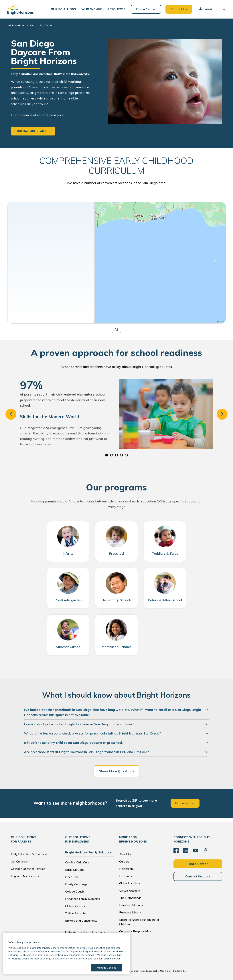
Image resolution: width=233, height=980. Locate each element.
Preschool (116, 553)
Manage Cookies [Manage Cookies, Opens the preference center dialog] (107, 968)
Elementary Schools (117, 600)
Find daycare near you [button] (33, 131)
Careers (124, 861)
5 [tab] (126, 455)
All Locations (16, 25)
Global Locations (130, 883)
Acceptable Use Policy (159, 971)
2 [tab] (112, 455)
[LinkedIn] (186, 851)
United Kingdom (130, 891)
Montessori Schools (116, 647)
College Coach (75, 891)
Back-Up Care (74, 870)
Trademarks (179, 971)
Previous (11, 414)
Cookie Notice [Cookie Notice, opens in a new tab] (112, 959)
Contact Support (198, 876)
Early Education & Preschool (29, 854)
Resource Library (130, 912)
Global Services (75, 906)
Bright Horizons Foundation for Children (139, 922)
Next (222, 414)
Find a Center (146, 9)
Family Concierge (76, 884)
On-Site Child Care (77, 862)
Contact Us (179, 9)
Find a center (185, 803)
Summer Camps (68, 647)
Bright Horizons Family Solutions (88, 852)
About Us (125, 854)
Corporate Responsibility (135, 931)
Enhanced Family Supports (83, 899)
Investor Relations (131, 905)
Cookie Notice (138, 971)
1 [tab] (107, 455)
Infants (68, 553)
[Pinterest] (206, 851)
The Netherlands (130, 898)
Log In (205, 9)
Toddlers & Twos (165, 553)
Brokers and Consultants (81, 921)
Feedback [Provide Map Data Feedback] (221, 321)
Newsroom (126, 869)
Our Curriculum (20, 861)
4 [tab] (122, 455)
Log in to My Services (25, 876)
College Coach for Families (28, 869)
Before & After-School (165, 600)
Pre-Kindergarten (68, 600)
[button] (63, 9)
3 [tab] (117, 455)
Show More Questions (116, 771)
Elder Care (72, 877)
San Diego (46, 25)
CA (32, 25)
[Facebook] (176, 851)
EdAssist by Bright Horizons (85, 932)
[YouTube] (196, 851)
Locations (126, 876)
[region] (160, 263)
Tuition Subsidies (76, 913)
